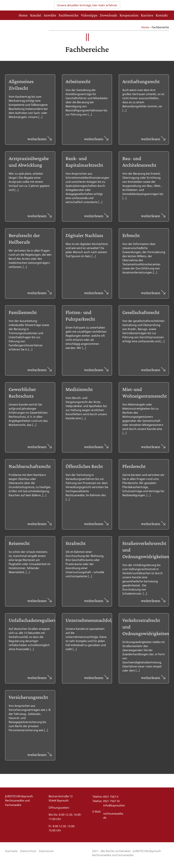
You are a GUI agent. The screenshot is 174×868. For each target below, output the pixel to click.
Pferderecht (134, 466)
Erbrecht (131, 235)
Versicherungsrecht (28, 697)
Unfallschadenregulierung (35, 620)
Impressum (46, 851)
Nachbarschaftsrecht (30, 466)
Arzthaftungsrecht (141, 81)
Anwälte (50, 15)
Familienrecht (23, 312)
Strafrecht (76, 543)
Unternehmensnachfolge (91, 620)
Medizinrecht (79, 389)
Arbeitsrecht (78, 81)
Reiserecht (19, 543)
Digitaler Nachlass (84, 235)
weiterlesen (39, 139)
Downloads (109, 15)
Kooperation (129, 15)
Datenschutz (28, 851)
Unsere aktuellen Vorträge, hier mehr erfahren (87, 5)
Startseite (11, 851)
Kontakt (162, 15)
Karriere (147, 15)
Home (23, 15)
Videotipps (89, 15)
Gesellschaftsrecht (141, 312)
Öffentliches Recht (84, 466)
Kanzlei (36, 15)
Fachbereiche (69, 15)
